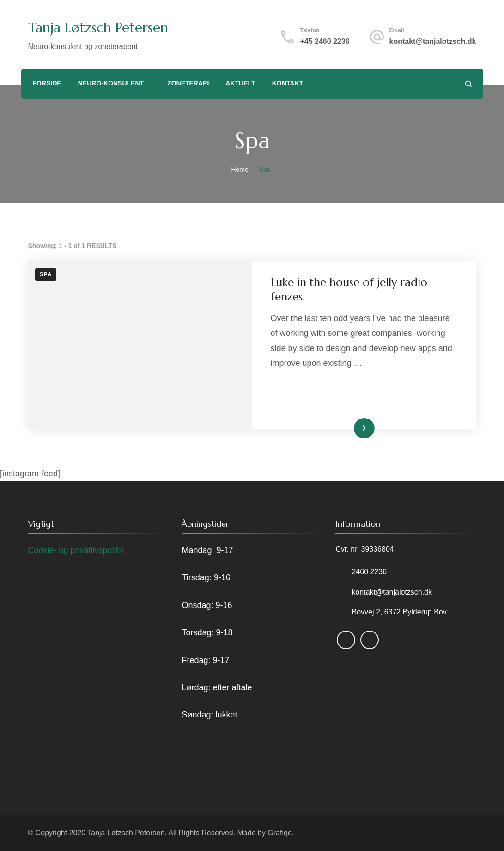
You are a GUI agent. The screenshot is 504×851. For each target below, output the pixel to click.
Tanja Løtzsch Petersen (98, 27)
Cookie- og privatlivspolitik (76, 550)
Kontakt (288, 83)
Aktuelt (240, 83)
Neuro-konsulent (111, 83)
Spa (46, 274)
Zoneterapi (188, 83)
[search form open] (468, 84)
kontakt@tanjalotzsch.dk (433, 41)
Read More (350, 428)
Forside (47, 83)
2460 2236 (369, 572)
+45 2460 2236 (325, 41)
